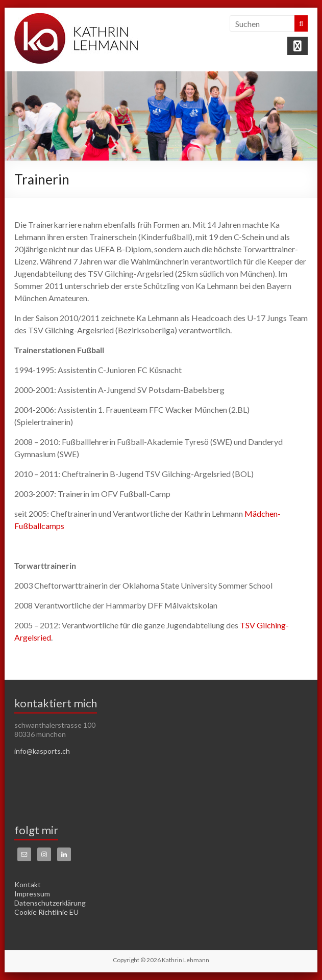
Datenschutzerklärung (50, 903)
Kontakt (28, 884)
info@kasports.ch (42, 751)
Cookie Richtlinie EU (46, 912)
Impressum (32, 894)
